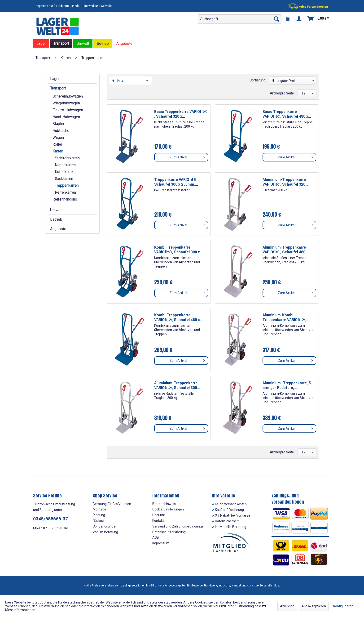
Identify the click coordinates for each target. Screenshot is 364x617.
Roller (57, 144)
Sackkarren (64, 179)
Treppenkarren (67, 186)
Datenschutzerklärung (169, 532)
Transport (58, 88)
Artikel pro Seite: (282, 93)
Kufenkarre (64, 172)
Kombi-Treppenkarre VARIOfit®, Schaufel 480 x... (178, 317)
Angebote (58, 229)
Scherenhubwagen (68, 96)
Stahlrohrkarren (67, 158)
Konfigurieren (343, 606)
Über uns (159, 515)
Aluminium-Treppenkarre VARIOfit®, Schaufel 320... (285, 182)
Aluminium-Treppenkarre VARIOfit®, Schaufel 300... (177, 385)
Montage (99, 509)
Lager (55, 79)
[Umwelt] (83, 43)
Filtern (119, 80)
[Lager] (41, 43)
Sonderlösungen (105, 526)
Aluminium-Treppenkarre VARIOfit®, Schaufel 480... (285, 250)
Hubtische (61, 131)
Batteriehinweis (164, 504)
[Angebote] (124, 43)
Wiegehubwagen (66, 103)
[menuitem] (240, 19)
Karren (58, 151)
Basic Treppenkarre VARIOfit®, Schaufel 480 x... (287, 114)
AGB (156, 537)
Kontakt (158, 521)
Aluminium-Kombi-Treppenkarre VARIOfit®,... (286, 317)
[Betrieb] (103, 43)
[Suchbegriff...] (240, 19)
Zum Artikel (187, 156)
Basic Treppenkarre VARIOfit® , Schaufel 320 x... (181, 114)
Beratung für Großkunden (112, 504)
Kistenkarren (65, 165)
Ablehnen (287, 606)
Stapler (58, 124)
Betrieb (56, 219)
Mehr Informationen (20, 610)
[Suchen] (276, 19)
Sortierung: (258, 80)
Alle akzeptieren (314, 606)
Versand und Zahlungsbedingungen (179, 526)
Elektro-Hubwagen (68, 110)
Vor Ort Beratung (105, 532)
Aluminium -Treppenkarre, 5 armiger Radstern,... (287, 385)
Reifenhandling (65, 199)
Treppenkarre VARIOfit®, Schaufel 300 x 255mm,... (176, 182)
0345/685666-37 (50, 519)
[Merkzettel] (288, 19)
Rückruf (99, 521)
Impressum (161, 543)
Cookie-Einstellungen (168, 509)
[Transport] (61, 43)
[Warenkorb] (318, 19)
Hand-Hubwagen (66, 117)
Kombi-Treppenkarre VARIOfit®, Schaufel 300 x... (178, 250)
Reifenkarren (65, 192)
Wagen (58, 137)
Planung (99, 515)
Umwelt (56, 210)
